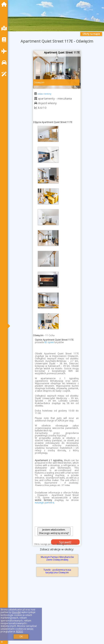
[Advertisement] (57, 616)
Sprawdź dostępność (65, 542)
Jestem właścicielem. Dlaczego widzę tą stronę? (54, 531)
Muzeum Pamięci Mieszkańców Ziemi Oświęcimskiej (57, 558)
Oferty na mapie (91, 34)
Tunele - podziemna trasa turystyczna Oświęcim (57, 571)
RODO (20, 631)
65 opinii (49, 342)
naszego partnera (44, 503)
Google (16, 612)
